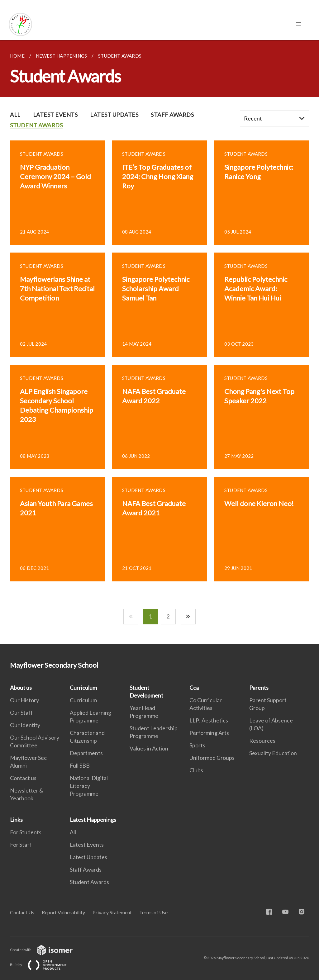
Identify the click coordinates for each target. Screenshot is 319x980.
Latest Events (87, 845)
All (73, 832)
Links (16, 820)
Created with (46, 950)
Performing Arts (209, 733)
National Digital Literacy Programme (89, 786)
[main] (159, 342)
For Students (26, 832)
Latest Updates (88, 857)
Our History (24, 700)
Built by (43, 965)
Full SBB (80, 765)
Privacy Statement (112, 912)
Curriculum (83, 688)
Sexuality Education (273, 753)
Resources (262, 741)
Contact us (23, 778)
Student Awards (89, 882)
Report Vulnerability (63, 912)
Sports (197, 745)
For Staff (21, 845)
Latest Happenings (93, 820)
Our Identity (25, 725)
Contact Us (22, 912)
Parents (259, 688)
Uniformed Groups (212, 758)
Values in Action (149, 748)
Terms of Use (153, 912)
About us (21, 688)
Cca (194, 688)
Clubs (196, 770)
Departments (86, 753)
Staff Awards (86, 869)
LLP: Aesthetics (209, 720)
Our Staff (21, 713)
